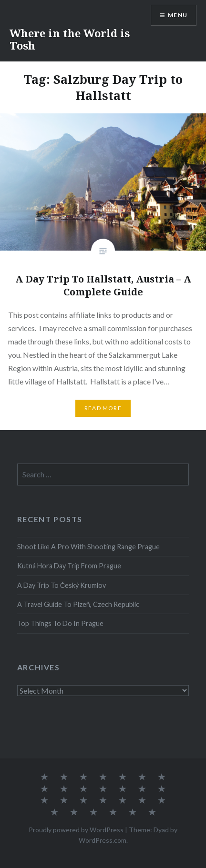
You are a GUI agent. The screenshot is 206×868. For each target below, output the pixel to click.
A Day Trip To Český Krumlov (62, 585)
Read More (103, 408)
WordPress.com (103, 840)
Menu (178, 15)
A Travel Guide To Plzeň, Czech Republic (78, 604)
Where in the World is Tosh (70, 39)
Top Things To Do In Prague (60, 623)
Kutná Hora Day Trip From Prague (69, 566)
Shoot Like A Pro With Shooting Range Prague (88, 547)
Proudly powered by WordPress (76, 830)
